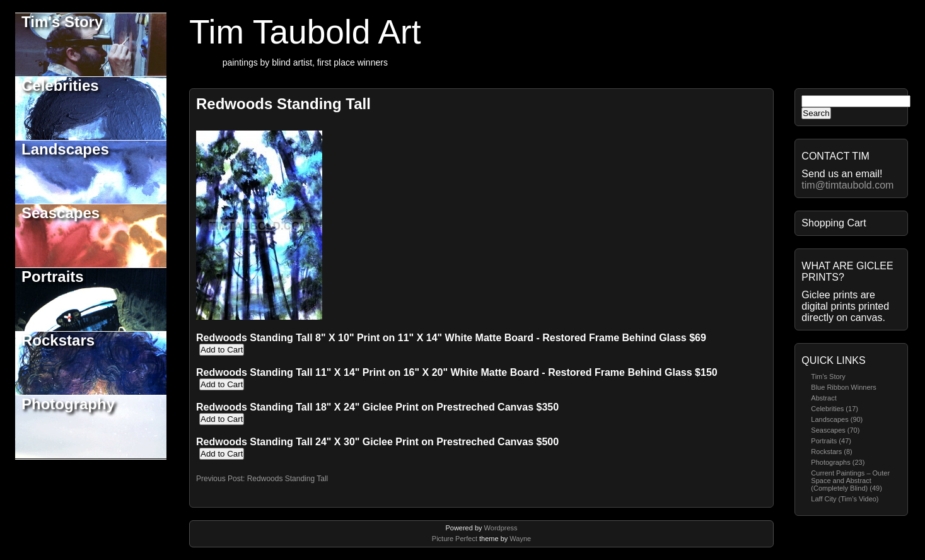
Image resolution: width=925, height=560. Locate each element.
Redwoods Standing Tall (283, 104)
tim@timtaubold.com (847, 185)
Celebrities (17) (835, 409)
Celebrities (60, 85)
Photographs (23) (838, 462)
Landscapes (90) (837, 419)
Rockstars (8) (831, 452)
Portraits (53, 277)
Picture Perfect (455, 539)
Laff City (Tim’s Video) (845, 499)
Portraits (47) (831, 441)
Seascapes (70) (835, 430)
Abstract (823, 398)
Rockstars (58, 340)
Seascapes (61, 213)
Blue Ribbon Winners (843, 387)
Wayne (520, 539)
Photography (68, 404)
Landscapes (65, 149)
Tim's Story (62, 22)
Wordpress (501, 528)
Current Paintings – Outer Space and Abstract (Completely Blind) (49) (850, 481)
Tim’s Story (828, 376)
